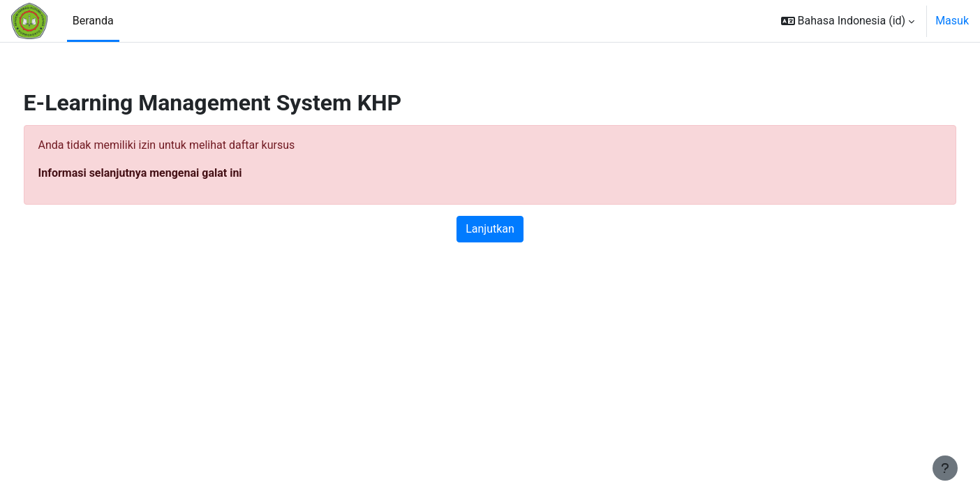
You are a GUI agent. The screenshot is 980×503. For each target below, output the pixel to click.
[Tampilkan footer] (945, 468)
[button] (848, 21)
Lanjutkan (490, 229)
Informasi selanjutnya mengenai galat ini (166, 173)
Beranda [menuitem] (93, 21)
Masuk (952, 21)
